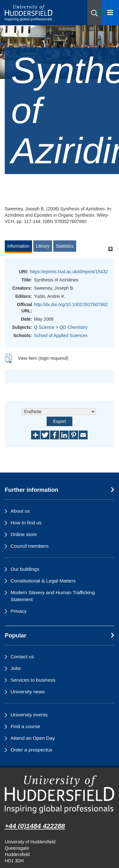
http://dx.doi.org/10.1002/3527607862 (71, 304)
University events (29, 715)
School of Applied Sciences (61, 335)
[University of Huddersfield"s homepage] (60, 794)
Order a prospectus (31, 750)
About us (20, 511)
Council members (30, 546)
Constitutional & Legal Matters (43, 581)
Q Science (44, 327)
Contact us (22, 657)
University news (28, 692)
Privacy (18, 611)
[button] (94, 13)
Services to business (33, 680)
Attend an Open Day (33, 738)
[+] (110, 249)
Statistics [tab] (65, 246)
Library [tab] (43, 246)
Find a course (25, 726)
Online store (24, 534)
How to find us (26, 523)
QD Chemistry (74, 327)
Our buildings (25, 569)
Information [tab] (18, 246)
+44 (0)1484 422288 (35, 826)
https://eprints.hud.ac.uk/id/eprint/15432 (69, 272)
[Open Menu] (110, 13)
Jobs (16, 668)
